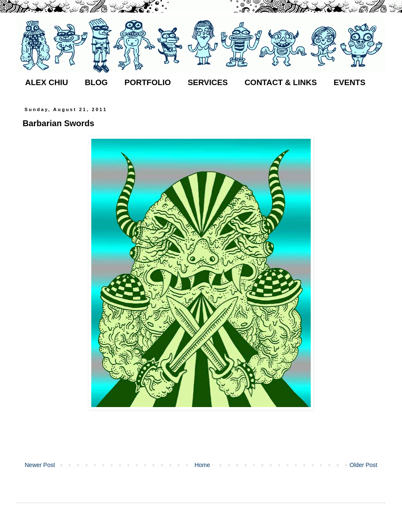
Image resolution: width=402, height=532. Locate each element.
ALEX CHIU (46, 82)
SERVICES (208, 82)
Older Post (363, 465)
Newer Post (40, 465)
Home (202, 465)
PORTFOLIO (148, 82)
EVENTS (350, 82)
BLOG (96, 82)
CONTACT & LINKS (281, 82)
